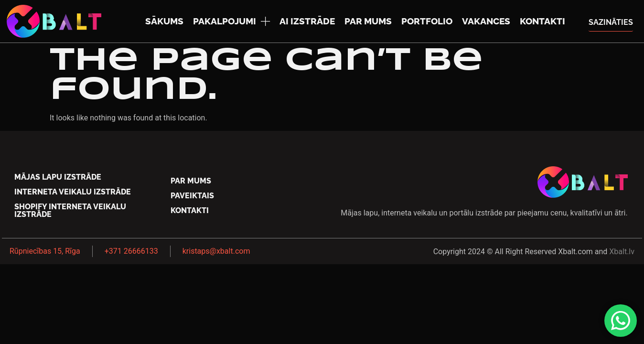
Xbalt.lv (622, 252)
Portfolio (427, 21)
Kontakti (542, 21)
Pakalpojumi (231, 21)
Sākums (164, 21)
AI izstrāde (307, 21)
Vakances (486, 21)
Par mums (368, 21)
